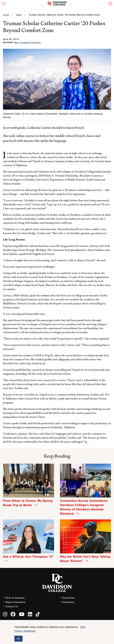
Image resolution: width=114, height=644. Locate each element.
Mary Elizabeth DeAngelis (27, 43)
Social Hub (68, 598)
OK (18, 639)
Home (6, 15)
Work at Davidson (15, 598)
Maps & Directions (15, 602)
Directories (68, 602)
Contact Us (12, 606)
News (19, 15)
